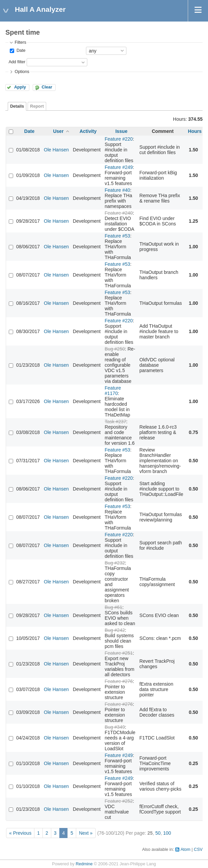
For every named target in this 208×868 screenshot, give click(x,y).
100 (167, 833)
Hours (195, 131)
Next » (86, 833)
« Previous (20, 833)
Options (22, 72)
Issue (121, 131)
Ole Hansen (56, 150)
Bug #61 (114, 607)
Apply (20, 87)
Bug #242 (115, 630)
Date (20, 50)
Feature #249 (119, 167)
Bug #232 (115, 563)
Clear (47, 87)
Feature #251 (119, 653)
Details (17, 106)
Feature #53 (118, 236)
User (58, 131)
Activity (88, 131)
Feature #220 (119, 139)
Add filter (17, 62)
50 (158, 833)
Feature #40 (118, 190)
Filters (20, 42)
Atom (185, 849)
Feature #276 (119, 681)
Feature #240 (119, 213)
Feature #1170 (113, 391)
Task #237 (116, 422)
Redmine (84, 864)
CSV (198, 849)
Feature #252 (119, 801)
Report (37, 106)
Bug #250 (115, 349)
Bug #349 (115, 727)
